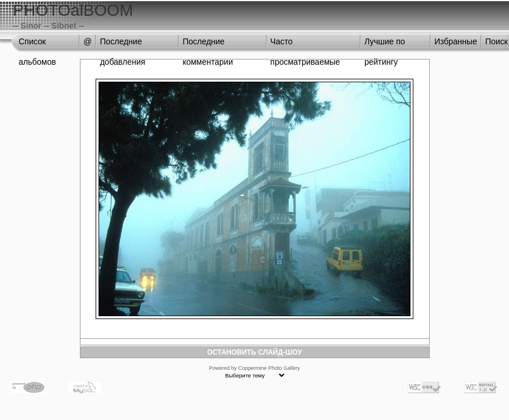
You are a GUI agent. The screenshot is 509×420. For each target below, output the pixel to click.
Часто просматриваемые (306, 44)
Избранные (456, 41)
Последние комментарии (208, 44)
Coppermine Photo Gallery (269, 368)
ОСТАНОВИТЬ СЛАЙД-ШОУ (255, 352)
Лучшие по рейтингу (385, 44)
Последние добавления (122, 44)
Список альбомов (37, 44)
